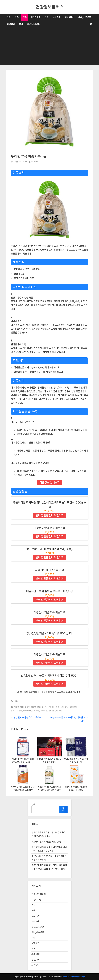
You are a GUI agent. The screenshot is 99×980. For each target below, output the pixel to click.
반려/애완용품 (33, 24)
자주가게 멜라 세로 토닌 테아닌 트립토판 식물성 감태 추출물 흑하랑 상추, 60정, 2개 (49, 869)
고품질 (27, 707)
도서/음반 (36, 916)
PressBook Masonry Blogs (74, 977)
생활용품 (56, 17)
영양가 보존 (28, 711)
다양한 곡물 (36, 707)
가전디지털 (36, 17)
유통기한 (44, 711)
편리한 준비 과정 (55, 711)
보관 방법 (64, 707)
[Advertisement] (49, 47)
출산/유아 (36, 960)
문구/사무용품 (85, 17)
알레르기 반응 (16, 711)
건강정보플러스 (50, 7)
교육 (17, 17)
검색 (33, 804)
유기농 (36, 711)
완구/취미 (36, 954)
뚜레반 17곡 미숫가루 (51, 707)
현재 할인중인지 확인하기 (50, 515)
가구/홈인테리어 (39, 894)
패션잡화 (11, 24)
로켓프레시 (69, 17)
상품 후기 (73, 707)
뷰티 (21, 24)
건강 (9, 17)
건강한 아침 (19, 707)
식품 (25, 17)
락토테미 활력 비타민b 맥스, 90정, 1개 (48, 842)
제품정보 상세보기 (50, 482)
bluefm (35, 161)
